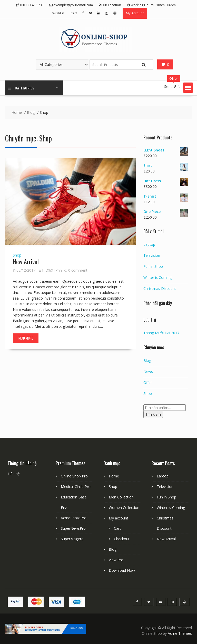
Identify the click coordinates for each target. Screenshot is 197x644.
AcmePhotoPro (74, 518)
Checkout (122, 539)
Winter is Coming (157, 277)
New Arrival (26, 261)
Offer (148, 382)
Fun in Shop (153, 266)
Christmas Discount (160, 288)
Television (152, 255)
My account (119, 518)
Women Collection (124, 508)
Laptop (149, 244)
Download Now (122, 570)
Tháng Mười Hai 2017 (161, 333)
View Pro (116, 560)
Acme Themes (180, 633)
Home (114, 476)
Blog (147, 360)
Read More (26, 338)
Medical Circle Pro (76, 487)
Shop (17, 255)
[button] (188, 88)
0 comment (78, 270)
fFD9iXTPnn (50, 270)
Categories (21, 88)
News (148, 371)
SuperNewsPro (73, 528)
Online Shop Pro (74, 476)
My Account (135, 13)
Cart (74, 13)
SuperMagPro (72, 539)
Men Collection (121, 497)
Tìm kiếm (153, 414)
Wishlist (58, 13)
